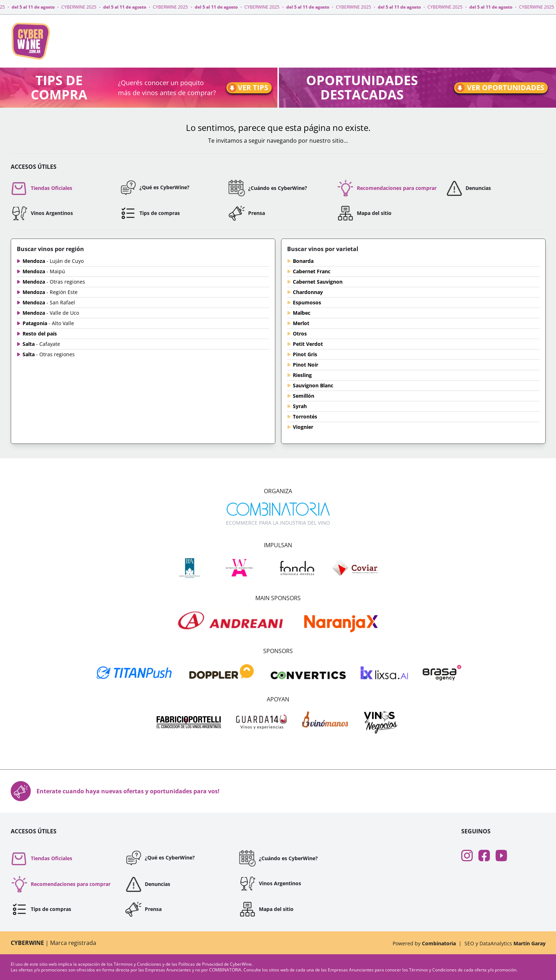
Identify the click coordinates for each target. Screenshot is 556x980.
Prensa (247, 213)
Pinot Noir (306, 365)
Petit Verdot (308, 344)
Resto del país (40, 334)
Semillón (304, 396)
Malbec (302, 313)
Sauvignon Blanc (313, 385)
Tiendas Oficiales (41, 188)
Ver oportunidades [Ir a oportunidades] (499, 88)
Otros (300, 334)
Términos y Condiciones (138, 964)
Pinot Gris (305, 354)
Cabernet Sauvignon (318, 282)
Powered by (424, 943)
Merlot (301, 323)
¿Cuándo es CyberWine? (268, 188)
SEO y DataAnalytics (505, 943)
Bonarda (303, 261)
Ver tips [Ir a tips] (247, 88)
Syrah (300, 406)
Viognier (303, 427)
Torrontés (305, 416)
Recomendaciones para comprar (387, 188)
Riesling (302, 375)
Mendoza (53, 261)
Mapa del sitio (364, 213)
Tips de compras (150, 213)
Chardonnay (308, 292)
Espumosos (307, 302)
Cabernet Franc (312, 271)
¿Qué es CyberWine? (154, 187)
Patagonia (48, 323)
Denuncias (468, 188)
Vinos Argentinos (42, 213)
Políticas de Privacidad (201, 964)
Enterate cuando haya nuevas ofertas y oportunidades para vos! (115, 791)
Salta (41, 344)
